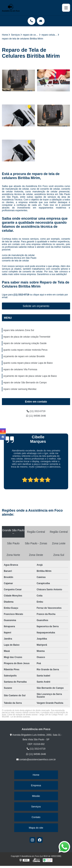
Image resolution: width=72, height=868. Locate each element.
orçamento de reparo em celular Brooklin (24, 356)
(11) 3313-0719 (22, 295)
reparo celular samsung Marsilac (20, 389)
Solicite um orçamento (36, 306)
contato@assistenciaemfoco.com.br (36, 760)
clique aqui (38, 295)
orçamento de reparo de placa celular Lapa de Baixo (30, 376)
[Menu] (66, 8)
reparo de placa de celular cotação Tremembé (27, 337)
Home (36, 775)
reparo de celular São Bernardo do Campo (25, 383)
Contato (36, 817)
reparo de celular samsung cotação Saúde (25, 343)
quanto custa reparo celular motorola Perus (25, 350)
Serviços (36, 807)
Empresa (36, 785)
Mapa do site (36, 828)
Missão (36, 796)
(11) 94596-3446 (36, 416)
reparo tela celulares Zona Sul (19, 330)
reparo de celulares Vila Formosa (20, 369)
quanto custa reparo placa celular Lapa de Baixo (28, 363)
